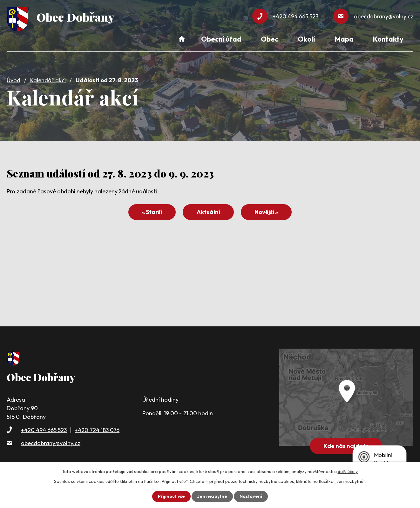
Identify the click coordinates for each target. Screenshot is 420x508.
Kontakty (388, 39)
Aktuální (208, 212)
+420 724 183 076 (97, 430)
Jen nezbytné (212, 496)
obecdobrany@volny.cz (51, 443)
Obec (270, 39)
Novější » (266, 212)
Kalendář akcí (48, 80)
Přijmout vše (171, 496)
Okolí (306, 39)
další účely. (348, 471)
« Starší (152, 212)
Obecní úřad (221, 39)
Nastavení (251, 496)
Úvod (14, 80)
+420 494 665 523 (44, 430)
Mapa (344, 39)
